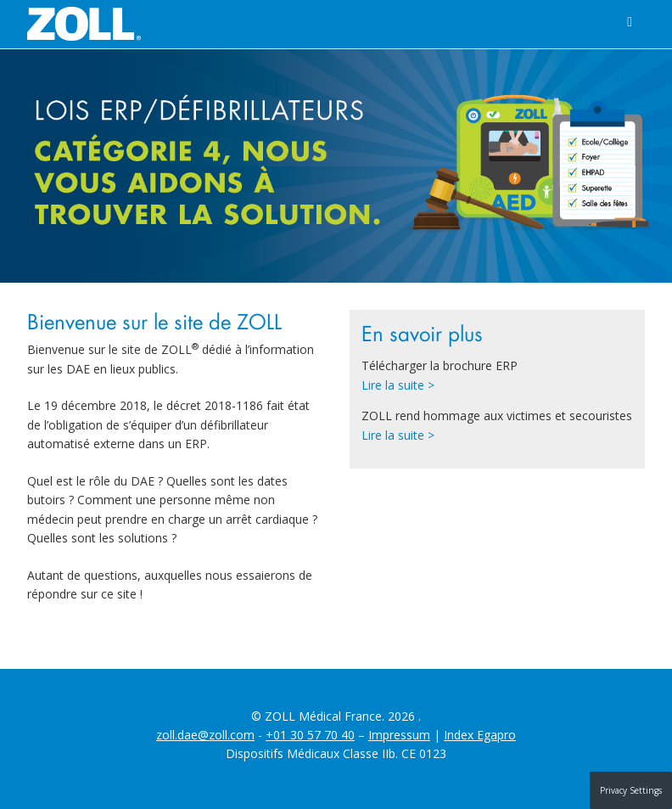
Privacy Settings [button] (631, 790)
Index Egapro (480, 735)
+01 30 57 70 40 (310, 735)
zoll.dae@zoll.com (205, 735)
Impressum (399, 735)
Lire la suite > (398, 385)
